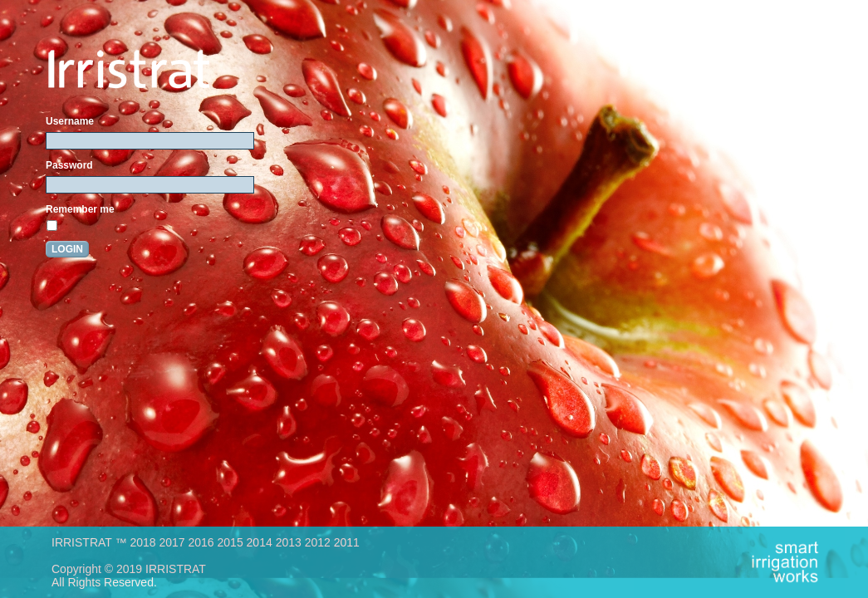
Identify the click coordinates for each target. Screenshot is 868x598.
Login (67, 249)
